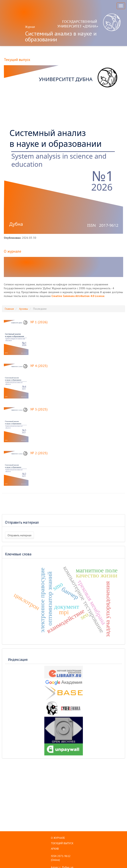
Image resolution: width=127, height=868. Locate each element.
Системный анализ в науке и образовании (61, 36)
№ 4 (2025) (39, 366)
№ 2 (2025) (39, 453)
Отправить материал (19, 535)
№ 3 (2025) (39, 409)
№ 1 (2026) (39, 322)
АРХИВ (55, 849)
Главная (9, 309)
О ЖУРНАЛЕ (58, 838)
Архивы (24, 309)
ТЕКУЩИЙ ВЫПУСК (62, 843)
